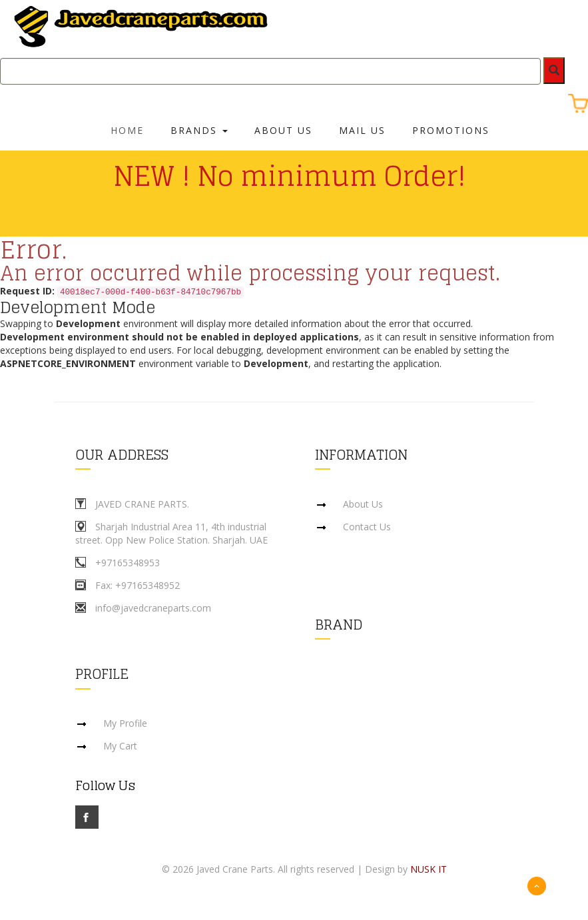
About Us (283, 130)
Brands (199, 130)
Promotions (451, 130)
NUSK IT (429, 870)
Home (127, 130)
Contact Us (367, 527)
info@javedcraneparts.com (153, 608)
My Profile (125, 724)
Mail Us (362, 130)
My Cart (120, 746)
